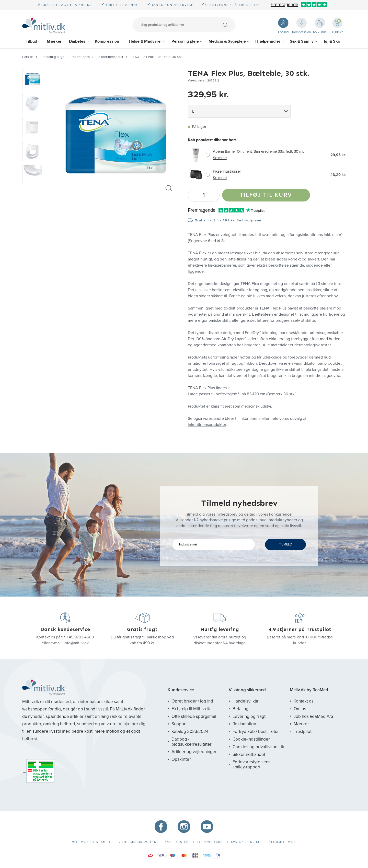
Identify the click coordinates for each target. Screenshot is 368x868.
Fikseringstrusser (227, 171)
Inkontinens (81, 57)
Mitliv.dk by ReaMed (309, 690)
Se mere (220, 158)
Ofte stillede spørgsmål (194, 716)
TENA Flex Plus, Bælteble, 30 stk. (157, 57)
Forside (28, 57)
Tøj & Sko (332, 41)
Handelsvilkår (246, 701)
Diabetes (77, 41)
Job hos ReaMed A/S (313, 716)
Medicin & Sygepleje (227, 41)
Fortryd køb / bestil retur (256, 732)
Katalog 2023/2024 (190, 732)
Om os (300, 709)
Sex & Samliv (302, 41)
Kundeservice (181, 690)
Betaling (240, 709)
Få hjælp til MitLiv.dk (191, 709)
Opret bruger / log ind (192, 701)
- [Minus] (193, 195)
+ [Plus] (215, 195)
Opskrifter (181, 759)
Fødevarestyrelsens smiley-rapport (251, 764)
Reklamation (244, 724)
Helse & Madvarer (145, 41)
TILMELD (286, 544)
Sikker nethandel (249, 754)
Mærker (54, 41)
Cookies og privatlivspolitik (258, 747)
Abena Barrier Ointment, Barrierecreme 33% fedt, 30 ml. (258, 151)
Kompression (107, 41)
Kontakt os (304, 701)
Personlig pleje (185, 41)
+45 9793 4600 (80, 637)
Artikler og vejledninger (194, 752)
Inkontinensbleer (111, 57)
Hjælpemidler (268, 41)
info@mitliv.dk (76, 643)
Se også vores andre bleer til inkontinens (224, 419)
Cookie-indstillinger (251, 739)
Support (179, 724)
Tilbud (31, 41)
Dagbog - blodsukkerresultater (192, 742)
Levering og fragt (249, 716)
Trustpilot (303, 732)
